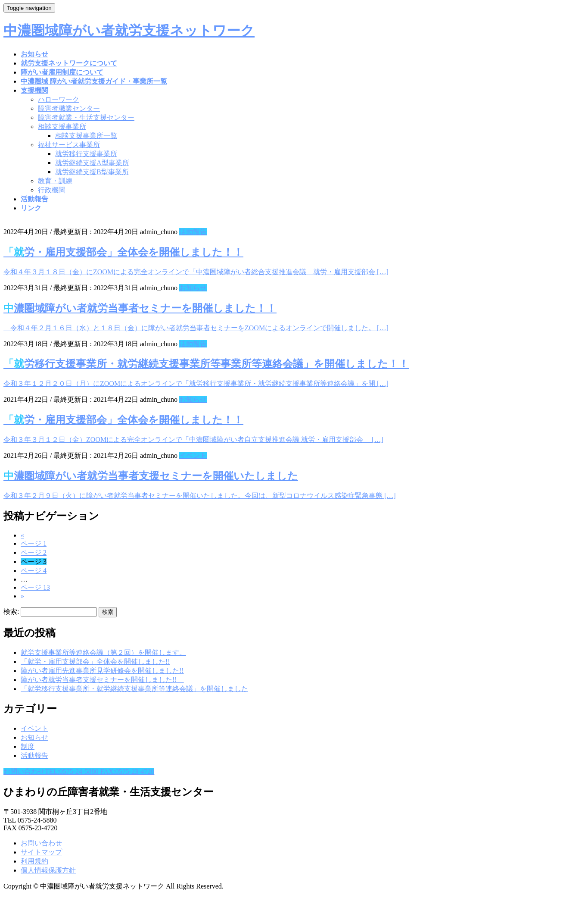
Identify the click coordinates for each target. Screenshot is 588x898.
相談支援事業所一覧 (86, 136)
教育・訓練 (55, 181)
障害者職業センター (69, 108)
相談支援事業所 (62, 127)
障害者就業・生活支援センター (86, 117)
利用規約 (34, 861)
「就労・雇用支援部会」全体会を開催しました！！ (123, 252)
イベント (193, 455)
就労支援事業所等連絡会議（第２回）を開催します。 (103, 652)
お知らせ (193, 288)
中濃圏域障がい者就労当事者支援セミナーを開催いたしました (151, 476)
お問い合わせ (41, 843)
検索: (11, 612)
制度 (28, 746)
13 (35, 587)
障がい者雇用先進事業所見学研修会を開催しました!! (102, 671)
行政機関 (52, 190)
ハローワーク (59, 99)
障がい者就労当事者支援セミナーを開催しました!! (102, 680)
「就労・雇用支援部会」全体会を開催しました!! (95, 662)
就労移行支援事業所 (86, 154)
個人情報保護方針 (48, 870)
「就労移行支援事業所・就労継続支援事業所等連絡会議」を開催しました (134, 689)
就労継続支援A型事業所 (92, 163)
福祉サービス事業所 (69, 145)
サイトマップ (41, 852)
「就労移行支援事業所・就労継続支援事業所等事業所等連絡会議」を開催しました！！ (206, 364)
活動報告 (193, 232)
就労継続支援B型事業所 (92, 172)
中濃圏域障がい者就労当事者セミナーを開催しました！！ (140, 308)
